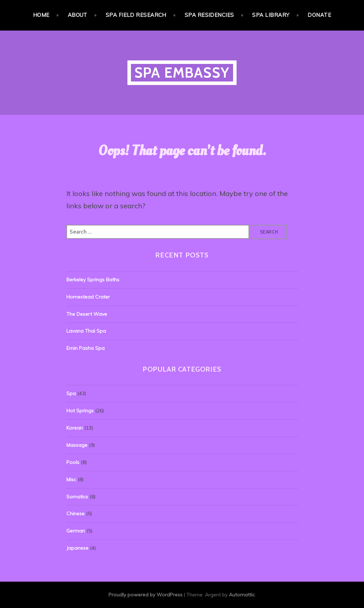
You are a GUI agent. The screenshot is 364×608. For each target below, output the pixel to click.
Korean (75, 428)
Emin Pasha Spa (85, 348)
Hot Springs (80, 411)
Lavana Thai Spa (86, 331)
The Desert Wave (87, 314)
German (76, 531)
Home (41, 15)
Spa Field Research (136, 15)
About (78, 15)
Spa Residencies (209, 15)
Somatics (77, 497)
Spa (71, 393)
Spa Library (271, 15)
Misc (71, 479)
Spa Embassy (182, 73)
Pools (73, 462)
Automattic (242, 595)
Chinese (75, 514)
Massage (77, 445)
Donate (319, 15)
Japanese (77, 548)
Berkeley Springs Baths (93, 280)
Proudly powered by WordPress (145, 595)
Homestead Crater (88, 297)
